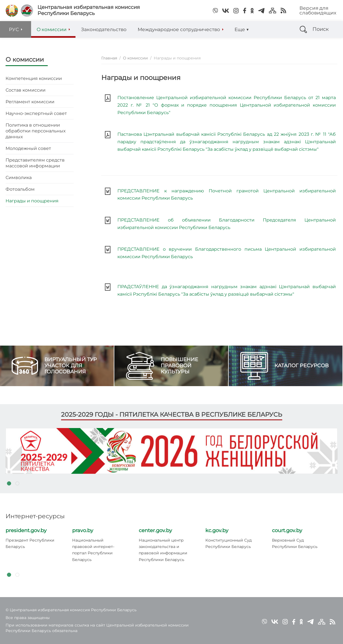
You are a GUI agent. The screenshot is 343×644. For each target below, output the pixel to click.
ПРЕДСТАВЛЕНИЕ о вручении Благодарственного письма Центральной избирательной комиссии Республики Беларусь (227, 253)
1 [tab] (9, 483)
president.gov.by (26, 530)
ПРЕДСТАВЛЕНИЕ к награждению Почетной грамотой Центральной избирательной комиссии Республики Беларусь (227, 195)
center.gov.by (155, 530)
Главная (109, 58)
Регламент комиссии (30, 102)
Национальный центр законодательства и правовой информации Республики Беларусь (163, 550)
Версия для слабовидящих (318, 10)
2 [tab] (17, 483)
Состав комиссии (26, 90)
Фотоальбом (20, 189)
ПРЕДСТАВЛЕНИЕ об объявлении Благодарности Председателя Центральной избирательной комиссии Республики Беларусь (227, 224)
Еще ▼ (242, 29)
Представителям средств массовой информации (35, 163)
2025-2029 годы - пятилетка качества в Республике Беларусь (172, 415)
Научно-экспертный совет (36, 113)
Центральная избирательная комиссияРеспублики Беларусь (89, 10)
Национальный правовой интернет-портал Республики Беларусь (93, 550)
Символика (19, 178)
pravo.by (83, 530)
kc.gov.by (217, 530)
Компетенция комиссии (34, 78)
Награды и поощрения (32, 201)
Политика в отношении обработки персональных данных (36, 131)
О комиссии (25, 60)
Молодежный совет (28, 148)
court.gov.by (287, 530)
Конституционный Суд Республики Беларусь (229, 543)
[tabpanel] (171, 451)
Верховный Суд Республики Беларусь (295, 543)
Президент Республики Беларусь (30, 543)
